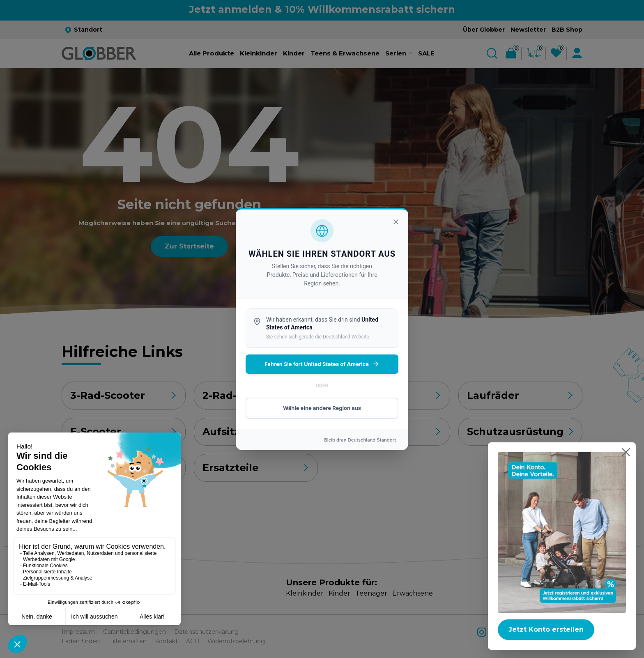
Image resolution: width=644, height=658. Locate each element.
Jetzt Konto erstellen (546, 629)
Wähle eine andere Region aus (322, 408)
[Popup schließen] (626, 452)
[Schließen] (396, 222)
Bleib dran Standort (360, 440)
